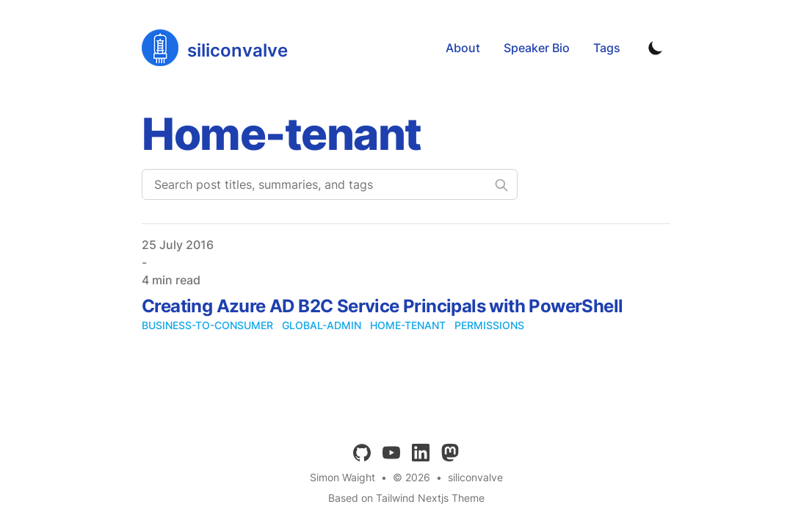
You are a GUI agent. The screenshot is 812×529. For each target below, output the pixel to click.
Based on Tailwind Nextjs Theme (406, 498)
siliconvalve (475, 477)
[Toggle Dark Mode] (656, 48)
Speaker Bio (537, 48)
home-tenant (408, 325)
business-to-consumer (207, 325)
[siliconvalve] (215, 48)
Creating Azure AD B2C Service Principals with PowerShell (382, 306)
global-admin (322, 325)
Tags (607, 48)
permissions (489, 325)
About (463, 48)
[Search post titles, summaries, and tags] (330, 184)
